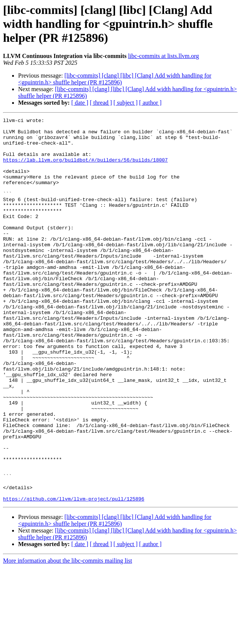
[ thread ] (101, 103)
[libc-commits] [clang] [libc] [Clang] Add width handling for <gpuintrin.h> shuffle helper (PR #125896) (115, 79)
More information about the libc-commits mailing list (68, 637)
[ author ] (150, 103)
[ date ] (80, 103)
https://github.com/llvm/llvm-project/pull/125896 (74, 575)
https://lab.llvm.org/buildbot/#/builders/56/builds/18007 (85, 169)
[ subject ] (126, 103)
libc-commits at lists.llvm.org (163, 56)
